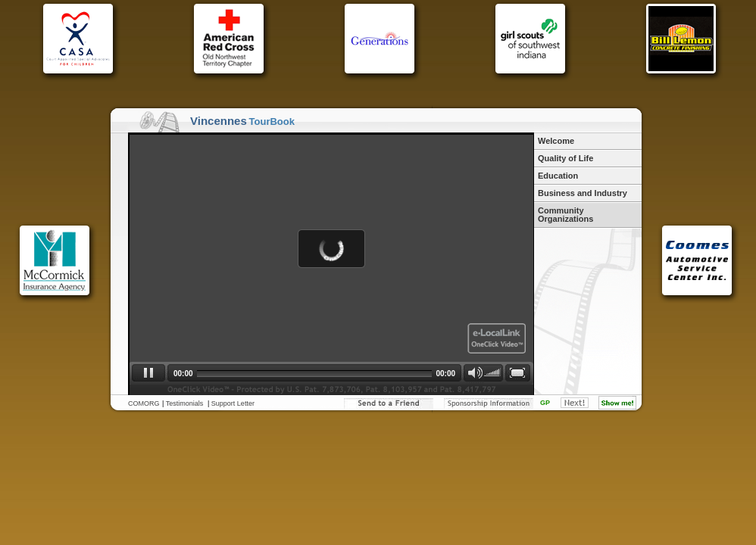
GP (545, 403)
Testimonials (185, 403)
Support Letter (233, 403)
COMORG (144, 403)
